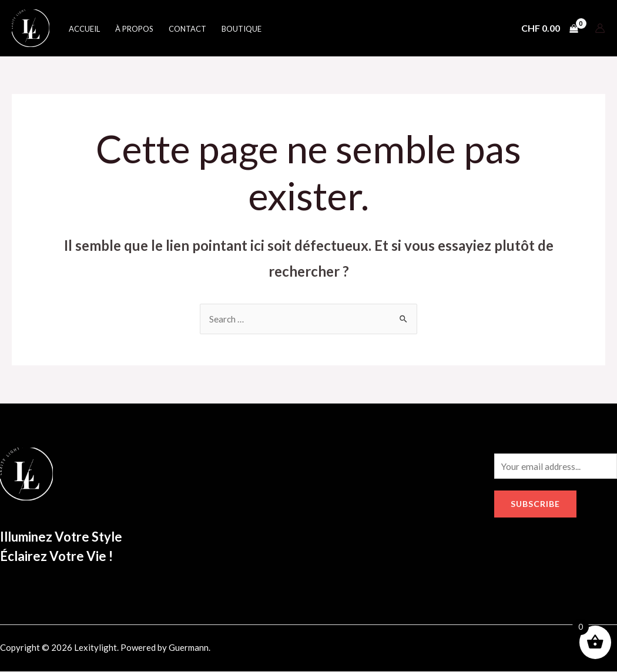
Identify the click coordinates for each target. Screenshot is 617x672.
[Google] (550, 650)
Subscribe (535, 505)
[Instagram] (525, 650)
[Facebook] (499, 650)
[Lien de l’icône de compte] (600, 28)
